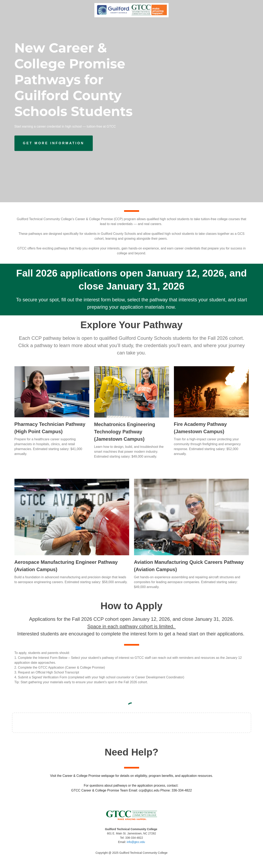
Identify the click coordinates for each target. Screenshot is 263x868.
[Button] (54, 143)
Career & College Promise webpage (88, 776)
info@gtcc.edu (136, 842)
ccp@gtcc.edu (149, 790)
